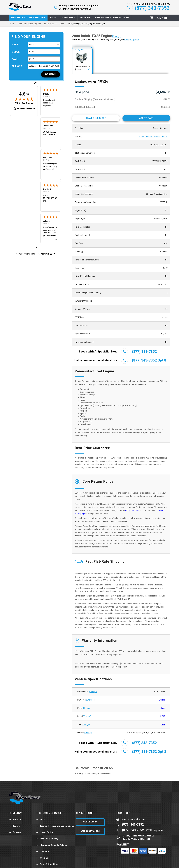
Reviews (15, 826)
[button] (36, 83)
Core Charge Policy (47, 839)
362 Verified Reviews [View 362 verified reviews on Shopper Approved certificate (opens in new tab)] (24, 103)
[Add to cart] (146, 118)
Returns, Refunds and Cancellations (55, 826)
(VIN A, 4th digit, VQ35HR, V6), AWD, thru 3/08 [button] (45, 66)
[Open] (90, 69)
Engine (162, 700)
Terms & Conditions (47, 864)
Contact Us (43, 852)
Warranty (15, 832)
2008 (163, 725)
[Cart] (152, 18)
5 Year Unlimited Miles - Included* (153, 136)
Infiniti (162, 708)
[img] (24, 99)
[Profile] (162, 18)
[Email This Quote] (96, 118)
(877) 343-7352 (132, 510)
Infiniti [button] (32, 44)
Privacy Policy (44, 832)
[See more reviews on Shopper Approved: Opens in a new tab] (32, 254)
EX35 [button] (32, 52)
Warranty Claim (90, 831)
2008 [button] (31, 59)
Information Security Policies (51, 845)
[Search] (51, 74)
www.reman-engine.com (133, 819)
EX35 (163, 716)
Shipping (42, 858)
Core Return (90, 822)
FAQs (40, 820)
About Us (15, 820)
